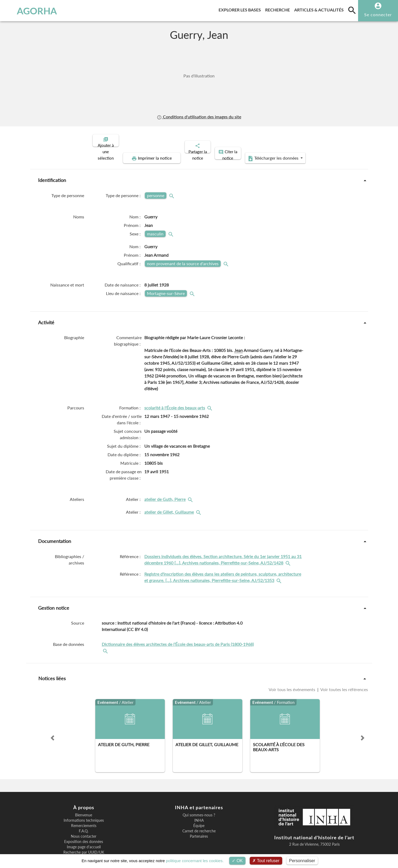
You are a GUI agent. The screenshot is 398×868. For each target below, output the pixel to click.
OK (237, 861)
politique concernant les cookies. (195, 861)
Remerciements (84, 807)
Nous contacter (84, 818)
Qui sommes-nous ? (199, 797)
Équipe (199, 807)
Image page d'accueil (84, 829)
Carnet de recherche (199, 813)
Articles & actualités (320, 9)
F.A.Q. (84, 813)
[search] (352, 10)
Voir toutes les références (344, 671)
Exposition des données (84, 823)
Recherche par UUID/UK (84, 834)
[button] (52, 720)
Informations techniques (84, 802)
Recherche (279, 9)
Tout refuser (266, 861)
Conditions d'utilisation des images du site (199, 117)
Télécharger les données (321, 140)
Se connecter (378, 14)
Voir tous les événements (292, 671)
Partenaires (199, 818)
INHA (199, 802)
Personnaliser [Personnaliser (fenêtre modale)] (302, 861)
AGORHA (32, 11)
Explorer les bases (241, 9)
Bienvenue (84, 797)
